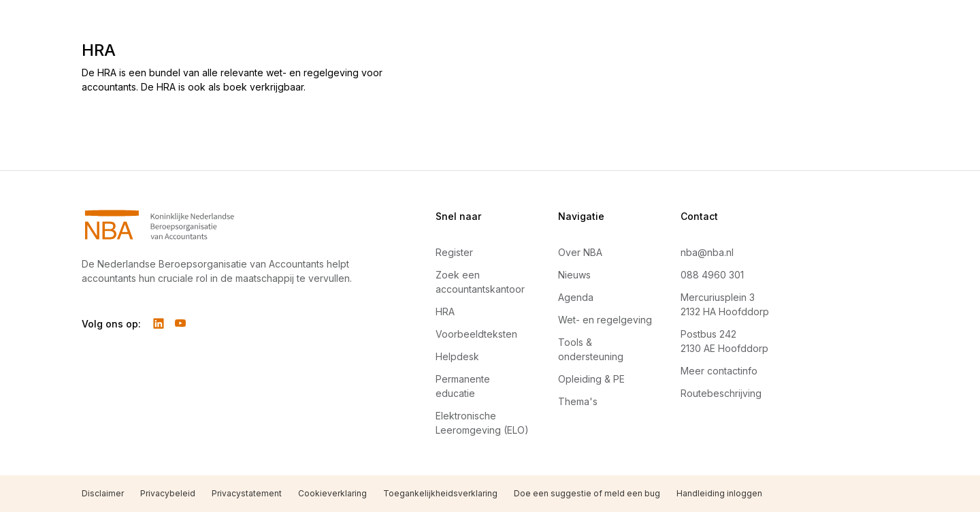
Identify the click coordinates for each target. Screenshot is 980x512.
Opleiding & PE (591, 379)
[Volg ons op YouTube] (180, 323)
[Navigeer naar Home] (226, 225)
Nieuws (574, 275)
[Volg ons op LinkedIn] (159, 323)
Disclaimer (103, 493)
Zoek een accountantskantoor (480, 282)
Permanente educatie (463, 386)
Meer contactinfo (719, 371)
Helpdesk (457, 356)
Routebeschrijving (721, 393)
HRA (445, 311)
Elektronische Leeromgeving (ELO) (482, 423)
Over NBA (580, 252)
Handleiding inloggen (719, 493)
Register (454, 252)
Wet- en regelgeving (605, 320)
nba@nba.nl (707, 252)
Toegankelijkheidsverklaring (440, 493)
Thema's (578, 401)
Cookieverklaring (332, 493)
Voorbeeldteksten (476, 334)
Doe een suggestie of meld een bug (587, 493)
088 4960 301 (712, 275)
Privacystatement (247, 493)
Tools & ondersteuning (591, 349)
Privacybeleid (168, 493)
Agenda (576, 297)
